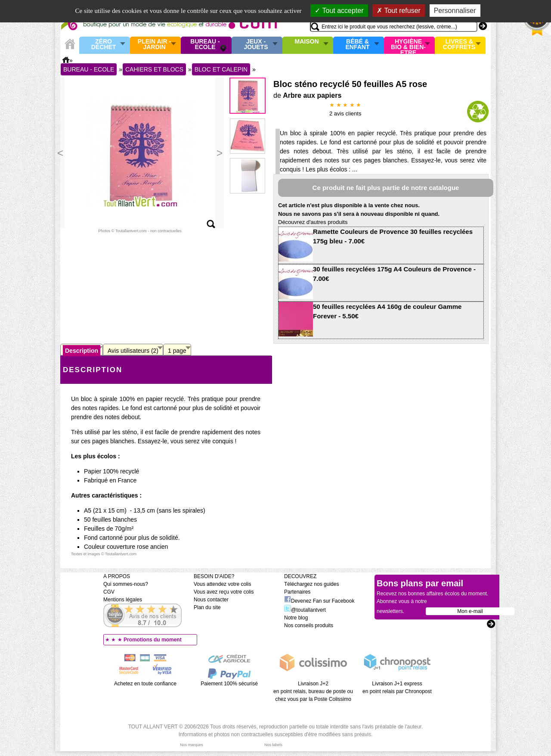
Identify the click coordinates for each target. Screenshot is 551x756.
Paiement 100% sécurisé (229, 684)
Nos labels (273, 745)
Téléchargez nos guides (311, 584)
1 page (177, 351)
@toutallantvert (305, 610)
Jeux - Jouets (256, 45)
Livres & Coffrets (459, 45)
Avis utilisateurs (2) (133, 351)
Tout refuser (399, 11)
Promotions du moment (153, 640)
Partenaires (297, 592)
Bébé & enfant (358, 45)
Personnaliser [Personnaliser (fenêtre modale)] (455, 11)
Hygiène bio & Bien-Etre (408, 45)
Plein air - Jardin (154, 45)
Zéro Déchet (104, 45)
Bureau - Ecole (205, 45)
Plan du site (207, 607)
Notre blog (296, 618)
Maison (307, 42)
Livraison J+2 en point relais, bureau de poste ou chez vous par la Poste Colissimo (313, 691)
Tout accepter (339, 11)
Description (82, 351)
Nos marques (192, 745)
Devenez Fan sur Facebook (319, 601)
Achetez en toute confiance (145, 684)
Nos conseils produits (309, 625)
